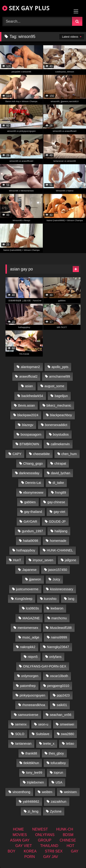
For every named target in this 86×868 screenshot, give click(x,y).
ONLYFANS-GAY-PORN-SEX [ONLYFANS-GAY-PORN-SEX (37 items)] (45, 666)
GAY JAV (51, 857)
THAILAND (49, 846)
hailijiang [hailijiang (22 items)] (61, 531)
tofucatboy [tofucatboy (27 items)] (58, 763)
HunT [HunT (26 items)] (17, 560)
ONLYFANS (45, 835)
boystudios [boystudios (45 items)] (61, 434)
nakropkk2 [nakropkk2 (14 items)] (28, 647)
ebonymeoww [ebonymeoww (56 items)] (33, 492)
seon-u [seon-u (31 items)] (43, 724)
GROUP (45, 840)
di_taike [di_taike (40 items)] (58, 483)
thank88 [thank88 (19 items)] (31, 753)
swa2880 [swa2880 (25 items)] (67, 734)
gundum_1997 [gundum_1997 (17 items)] (32, 531)
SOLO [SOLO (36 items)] (20, 734)
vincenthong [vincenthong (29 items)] (21, 792)
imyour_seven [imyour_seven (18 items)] (43, 560)
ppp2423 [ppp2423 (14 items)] (63, 695)
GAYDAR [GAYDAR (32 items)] (30, 521)
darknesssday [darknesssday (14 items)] (29, 473)
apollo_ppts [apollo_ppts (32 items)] (60, 367)
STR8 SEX (54, 851)
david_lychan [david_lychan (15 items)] (61, 473)
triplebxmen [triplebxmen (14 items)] (35, 782)
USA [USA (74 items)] (59, 782)
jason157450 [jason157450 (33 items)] (57, 570)
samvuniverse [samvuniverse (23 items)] (28, 715)
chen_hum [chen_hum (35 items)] (69, 454)
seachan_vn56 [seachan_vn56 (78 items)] (61, 715)
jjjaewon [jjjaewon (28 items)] (35, 579)
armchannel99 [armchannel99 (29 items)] (60, 376)
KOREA (30, 851)
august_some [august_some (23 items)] (54, 386)
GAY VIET (24, 846)
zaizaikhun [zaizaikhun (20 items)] (59, 802)
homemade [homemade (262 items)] (58, 541)
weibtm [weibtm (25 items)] (47, 792)
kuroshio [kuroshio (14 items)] (50, 599)
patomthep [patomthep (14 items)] (28, 686)
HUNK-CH (65, 829)
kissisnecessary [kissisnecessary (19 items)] (62, 589)
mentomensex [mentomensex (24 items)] (28, 628)
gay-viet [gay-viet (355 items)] (59, 512)
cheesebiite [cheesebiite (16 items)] (42, 454)
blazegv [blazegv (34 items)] (28, 425)
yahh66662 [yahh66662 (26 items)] (31, 802)
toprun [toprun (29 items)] (58, 773)
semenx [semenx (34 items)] (21, 724)
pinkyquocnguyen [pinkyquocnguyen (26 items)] (32, 695)
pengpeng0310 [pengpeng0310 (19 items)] (58, 686)
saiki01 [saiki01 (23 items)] (62, 705)
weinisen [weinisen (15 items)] (70, 792)
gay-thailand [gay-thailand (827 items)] (33, 512)
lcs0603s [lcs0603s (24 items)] (32, 608)
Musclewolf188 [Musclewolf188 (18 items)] (61, 628)
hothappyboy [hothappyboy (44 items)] (26, 550)
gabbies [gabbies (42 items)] (30, 502)
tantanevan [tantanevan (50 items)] (23, 744)
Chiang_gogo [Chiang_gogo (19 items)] (33, 463)
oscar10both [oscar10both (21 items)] (59, 676)
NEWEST (40, 829)
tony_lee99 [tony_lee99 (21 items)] (34, 773)
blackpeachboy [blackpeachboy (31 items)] (61, 415)
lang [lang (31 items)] (71, 599)
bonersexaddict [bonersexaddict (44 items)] (56, 425)
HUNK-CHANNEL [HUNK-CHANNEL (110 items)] (60, 550)
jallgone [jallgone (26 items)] (71, 560)
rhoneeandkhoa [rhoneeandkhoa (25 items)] (34, 705)
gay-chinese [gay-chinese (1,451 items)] (56, 502)
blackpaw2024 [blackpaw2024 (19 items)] (28, 415)
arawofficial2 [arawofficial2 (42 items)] (28, 376)
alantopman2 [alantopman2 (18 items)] (30, 367)
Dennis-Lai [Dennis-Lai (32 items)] (33, 483)
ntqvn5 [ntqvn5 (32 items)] (33, 657)
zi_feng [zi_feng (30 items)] (33, 811)
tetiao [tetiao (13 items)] (70, 744)
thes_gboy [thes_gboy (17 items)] (56, 753)
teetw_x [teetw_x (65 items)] (49, 744)
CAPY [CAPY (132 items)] (17, 454)
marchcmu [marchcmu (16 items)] (59, 618)
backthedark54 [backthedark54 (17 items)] (32, 396)
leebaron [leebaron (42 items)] (57, 608)
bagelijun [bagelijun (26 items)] (61, 396)
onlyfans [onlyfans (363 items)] (55, 657)
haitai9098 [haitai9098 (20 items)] (30, 541)
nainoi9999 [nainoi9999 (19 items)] (59, 637)
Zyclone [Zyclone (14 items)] (56, 811)
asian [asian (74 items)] (29, 386)
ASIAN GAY (20, 840)
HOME (18, 829)
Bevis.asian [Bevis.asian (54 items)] (27, 405)
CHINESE (68, 840)
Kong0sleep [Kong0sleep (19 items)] (24, 599)
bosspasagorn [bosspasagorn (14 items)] (31, 434)
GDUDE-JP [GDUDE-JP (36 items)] (57, 521)
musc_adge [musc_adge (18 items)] (31, 637)
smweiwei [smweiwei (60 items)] (67, 724)
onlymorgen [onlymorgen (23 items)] (30, 676)
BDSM (68, 835)
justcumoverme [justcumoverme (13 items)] (27, 589)
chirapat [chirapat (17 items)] (60, 463)
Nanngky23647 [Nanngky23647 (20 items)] (58, 647)
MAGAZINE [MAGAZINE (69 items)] (31, 618)
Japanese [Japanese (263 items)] (29, 570)
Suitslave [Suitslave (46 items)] (43, 734)
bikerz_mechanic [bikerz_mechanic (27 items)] (59, 405)
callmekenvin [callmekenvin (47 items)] (60, 444)
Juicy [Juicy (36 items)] (56, 579)
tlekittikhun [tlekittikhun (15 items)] (31, 763)
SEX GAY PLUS (26, 8)
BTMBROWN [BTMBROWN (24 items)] (29, 444)
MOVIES (20, 835)
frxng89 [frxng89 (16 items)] (60, 492)
